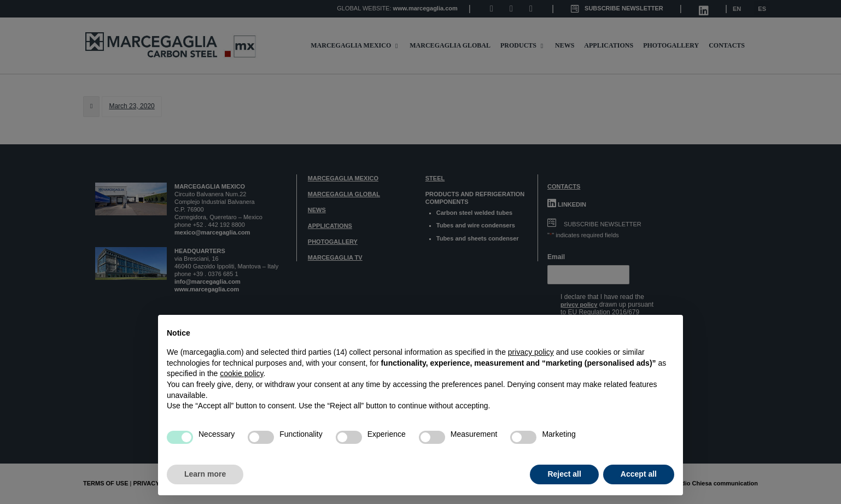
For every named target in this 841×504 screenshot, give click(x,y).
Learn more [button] (205, 474)
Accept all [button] (639, 474)
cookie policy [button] (241, 373)
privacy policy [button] (531, 352)
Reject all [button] (564, 474)
